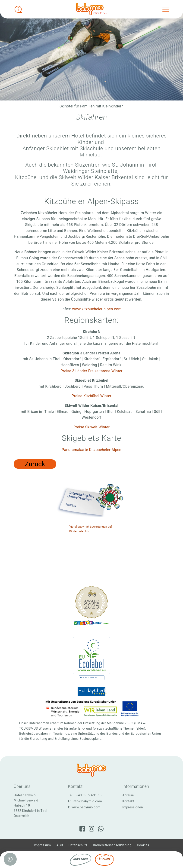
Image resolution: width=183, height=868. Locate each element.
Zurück (35, 464)
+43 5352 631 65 (89, 795)
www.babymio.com (86, 807)
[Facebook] (82, 829)
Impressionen (133, 807)
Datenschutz (78, 845)
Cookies (143, 845)
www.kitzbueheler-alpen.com (97, 309)
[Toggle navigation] (166, 9)
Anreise (128, 795)
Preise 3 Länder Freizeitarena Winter (91, 371)
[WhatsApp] (101, 829)
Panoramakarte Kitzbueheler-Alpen (91, 450)
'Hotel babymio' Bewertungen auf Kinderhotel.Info (91, 529)
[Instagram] (91, 829)
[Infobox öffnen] (18, 9)
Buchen (104, 859)
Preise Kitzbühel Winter (91, 396)
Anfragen (80, 859)
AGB (60, 845)
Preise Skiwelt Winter (91, 427)
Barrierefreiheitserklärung (112, 845)
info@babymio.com (87, 801)
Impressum (42, 845)
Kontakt (128, 801)
